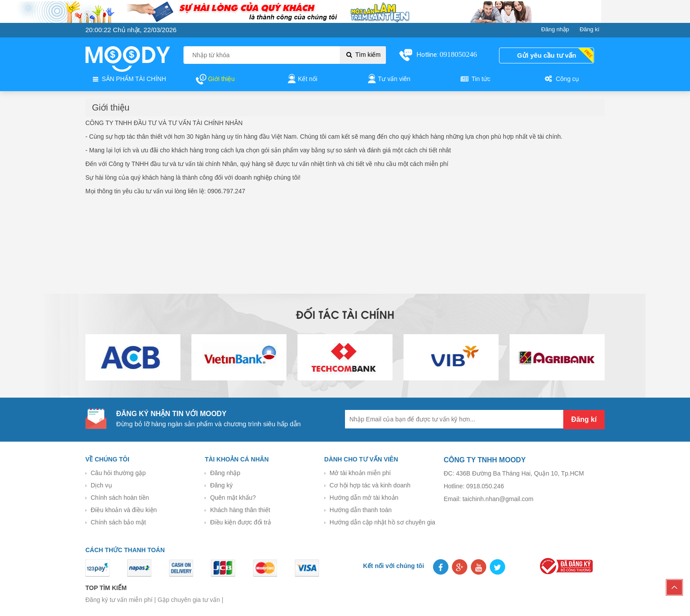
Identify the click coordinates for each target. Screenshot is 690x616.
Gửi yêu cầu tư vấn (547, 55)
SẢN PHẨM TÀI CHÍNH (128, 79)
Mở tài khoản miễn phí (360, 473)
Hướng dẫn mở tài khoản (364, 498)
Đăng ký (221, 485)
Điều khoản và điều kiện (124, 510)
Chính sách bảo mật (118, 522)
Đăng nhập (225, 473)
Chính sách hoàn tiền (120, 498)
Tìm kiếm (363, 55)
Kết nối (302, 79)
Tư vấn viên (388, 79)
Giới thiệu (215, 79)
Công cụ (561, 79)
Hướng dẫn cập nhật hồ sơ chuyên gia (382, 522)
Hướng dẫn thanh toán (361, 510)
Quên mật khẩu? (233, 498)
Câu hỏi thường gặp (118, 473)
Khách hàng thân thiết (240, 510)
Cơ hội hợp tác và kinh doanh (370, 485)
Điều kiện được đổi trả (240, 522)
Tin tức (475, 79)
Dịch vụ (101, 485)
